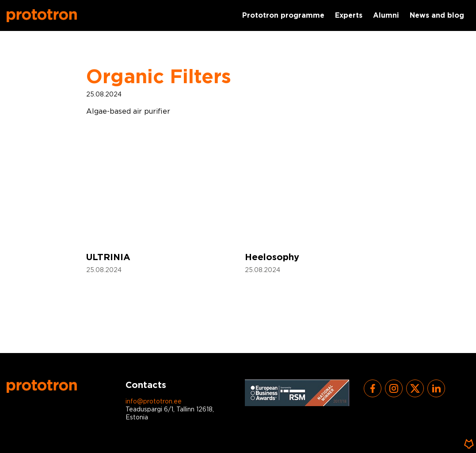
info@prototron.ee (154, 402)
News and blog (437, 16)
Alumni (386, 16)
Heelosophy (272, 257)
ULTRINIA (108, 257)
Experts (349, 16)
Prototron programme (283, 16)
